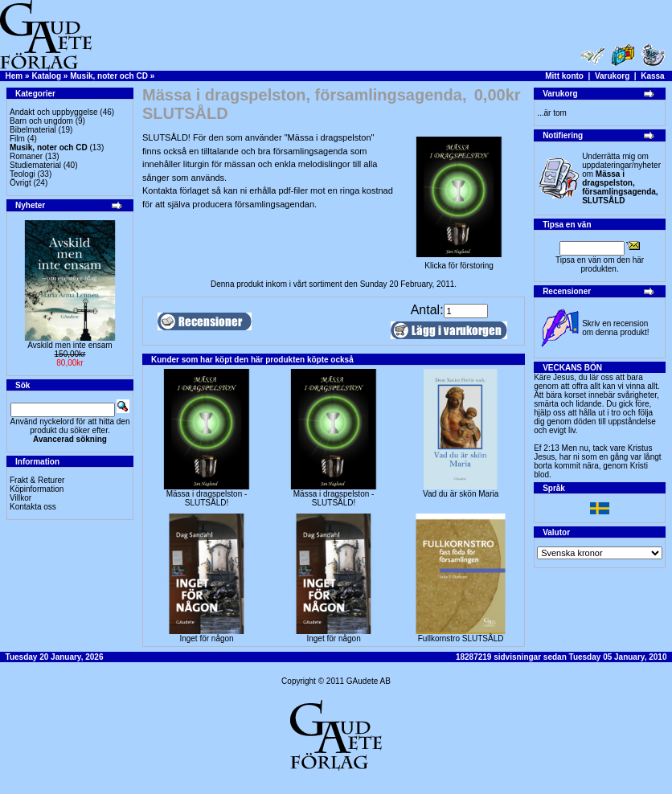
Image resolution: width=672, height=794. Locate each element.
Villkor (20, 498)
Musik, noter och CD (109, 76)
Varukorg (612, 76)
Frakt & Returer (37, 480)
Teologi (23, 174)
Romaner (26, 156)
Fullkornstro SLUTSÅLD (461, 638)
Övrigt (20, 183)
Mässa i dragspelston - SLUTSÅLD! (207, 498)
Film (17, 139)
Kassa (652, 76)
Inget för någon (206, 638)
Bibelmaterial (33, 130)
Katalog (46, 76)
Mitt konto (564, 76)
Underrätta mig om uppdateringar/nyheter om (621, 178)
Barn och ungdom (41, 121)
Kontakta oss (33, 507)
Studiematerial (35, 165)
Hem (14, 76)
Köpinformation (37, 489)
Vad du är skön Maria (461, 494)
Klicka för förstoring (459, 262)
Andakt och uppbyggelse (54, 112)
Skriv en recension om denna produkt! (615, 328)
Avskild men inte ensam (70, 345)
